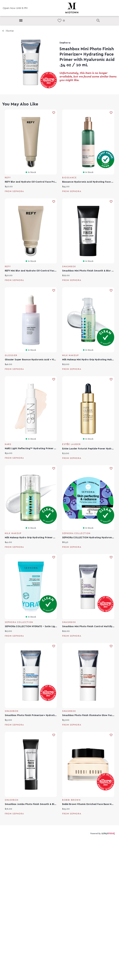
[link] (59, 21)
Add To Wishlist (54, 113)
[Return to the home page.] (72, 8)
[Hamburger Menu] (21, 20)
